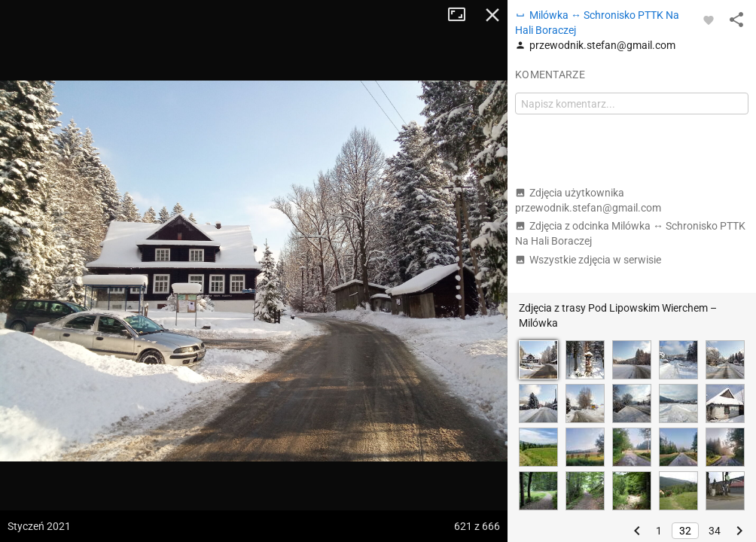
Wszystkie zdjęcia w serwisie (588, 260)
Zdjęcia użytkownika (588, 200)
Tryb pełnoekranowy (462, 15)
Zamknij (492, 15)
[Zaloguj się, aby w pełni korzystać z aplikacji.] (709, 20)
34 (715, 531)
